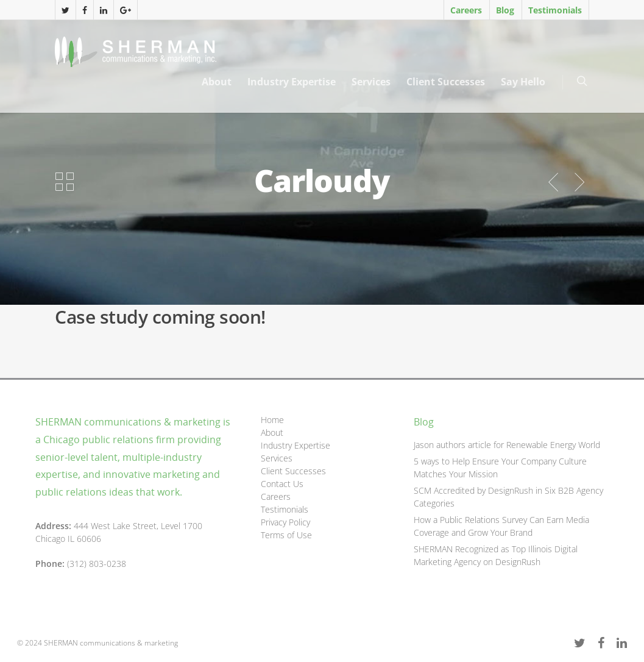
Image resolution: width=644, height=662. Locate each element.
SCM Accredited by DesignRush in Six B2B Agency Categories (508, 497)
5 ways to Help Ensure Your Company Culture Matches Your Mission (500, 468)
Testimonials (555, 10)
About (217, 82)
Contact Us (282, 484)
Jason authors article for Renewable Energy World (507, 445)
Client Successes (446, 82)
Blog (505, 10)
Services (371, 82)
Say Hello (523, 82)
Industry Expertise (292, 82)
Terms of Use (286, 535)
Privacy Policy (285, 522)
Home (272, 420)
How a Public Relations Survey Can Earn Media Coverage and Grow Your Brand (501, 526)
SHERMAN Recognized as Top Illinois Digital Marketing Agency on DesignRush (496, 555)
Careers (466, 10)
